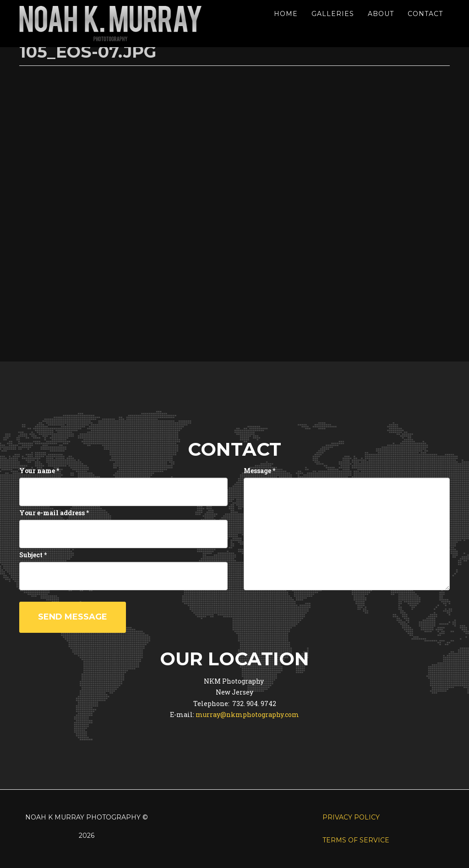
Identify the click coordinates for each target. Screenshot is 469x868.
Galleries (333, 14)
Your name (39, 471)
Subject (33, 555)
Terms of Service (356, 840)
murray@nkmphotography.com (247, 714)
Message (259, 471)
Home (286, 14)
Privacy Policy (351, 817)
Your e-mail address (54, 513)
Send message (73, 617)
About (381, 14)
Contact (425, 14)
